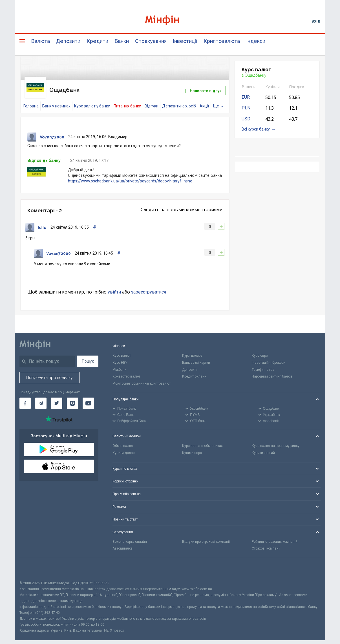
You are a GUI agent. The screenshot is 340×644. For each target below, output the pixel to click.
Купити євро (192, 447)
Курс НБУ (120, 357)
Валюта (40, 41)
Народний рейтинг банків (272, 371)
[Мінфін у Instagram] (72, 398)
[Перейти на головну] (170, 21)
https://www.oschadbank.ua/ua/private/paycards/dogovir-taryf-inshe (130, 175)
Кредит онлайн (194, 371)
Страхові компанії (266, 543)
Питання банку (127, 101)
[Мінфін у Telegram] (41, 398)
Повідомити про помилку (49, 372)
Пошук (88, 356)
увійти (114, 287)
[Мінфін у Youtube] (88, 398)
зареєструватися (149, 287)
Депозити (68, 41)
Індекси (256, 41)
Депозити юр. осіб (179, 101)
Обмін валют (123, 440)
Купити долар (123, 447)
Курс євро (260, 350)
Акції (204, 101)
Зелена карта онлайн (130, 536)
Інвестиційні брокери (269, 357)
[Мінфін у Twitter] (57, 398)
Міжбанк (119, 364)
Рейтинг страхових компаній (275, 536)
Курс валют (122, 350)
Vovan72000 (52, 132)
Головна (31, 101)
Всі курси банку (256, 129)
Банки (122, 41)
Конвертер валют (126, 371)
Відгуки (152, 101)
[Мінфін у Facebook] (25, 398)
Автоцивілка (122, 543)
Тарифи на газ (263, 364)
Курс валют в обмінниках (202, 440)
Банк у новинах (56, 101)
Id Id (42, 222)
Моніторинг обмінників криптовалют (142, 378)
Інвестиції (185, 41)
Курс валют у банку (92, 101)
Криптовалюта (222, 41)
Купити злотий (263, 447)
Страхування (151, 41)
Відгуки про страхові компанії (206, 536)
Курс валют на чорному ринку (276, 440)
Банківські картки (196, 357)
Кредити (97, 41)
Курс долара (192, 350)
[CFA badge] (32, 564)
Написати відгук (203, 88)
